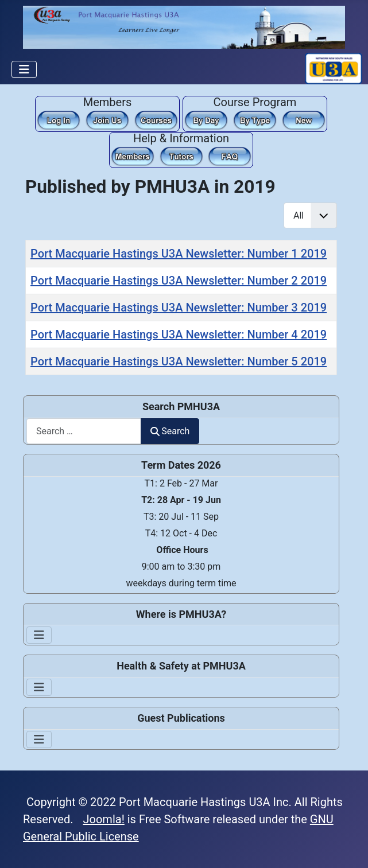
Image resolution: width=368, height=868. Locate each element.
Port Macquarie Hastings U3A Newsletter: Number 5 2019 (179, 361)
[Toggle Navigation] (24, 69)
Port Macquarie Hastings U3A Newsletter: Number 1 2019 (179, 254)
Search (170, 431)
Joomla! (104, 819)
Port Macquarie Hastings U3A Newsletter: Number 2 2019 (179, 281)
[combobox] (84, 431)
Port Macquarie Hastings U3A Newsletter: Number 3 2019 (179, 308)
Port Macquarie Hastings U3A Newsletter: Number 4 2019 (179, 334)
